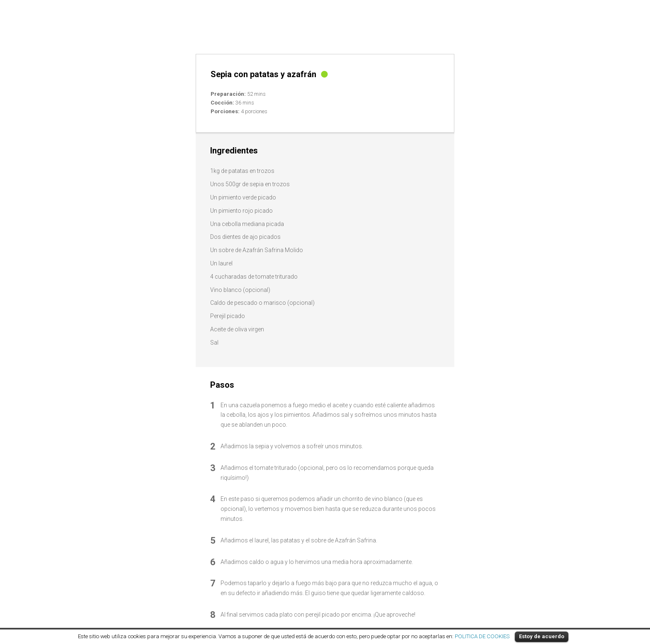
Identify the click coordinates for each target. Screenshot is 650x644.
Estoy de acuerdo (542, 636)
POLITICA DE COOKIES (482, 636)
